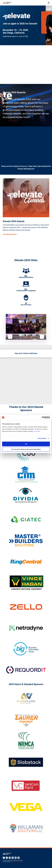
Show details (42, 438)
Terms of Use (20, 862)
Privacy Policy (14, 862)
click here (37, 431)
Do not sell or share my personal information (26, 449)
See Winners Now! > (10, 234)
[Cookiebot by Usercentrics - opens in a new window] (42, 418)
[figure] (26, 324)
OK (26, 444)
